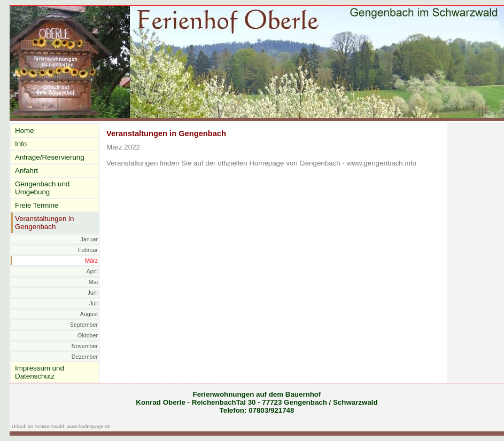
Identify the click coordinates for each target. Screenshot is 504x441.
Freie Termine (37, 205)
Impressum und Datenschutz (40, 372)
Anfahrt (26, 171)
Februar (88, 250)
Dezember (85, 357)
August (89, 314)
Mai (93, 282)
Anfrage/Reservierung (50, 157)
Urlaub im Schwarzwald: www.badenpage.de (61, 427)
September (84, 325)
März (91, 261)
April (92, 271)
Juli (94, 303)
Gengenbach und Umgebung (42, 188)
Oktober (88, 335)
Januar (89, 239)
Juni (92, 293)
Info (21, 144)
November (85, 346)
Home (25, 131)
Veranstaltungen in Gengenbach (44, 223)
